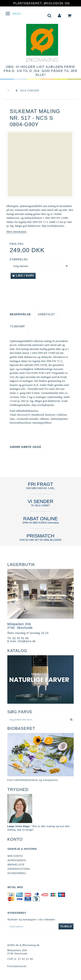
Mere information (16, 232)
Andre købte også (26, 447)
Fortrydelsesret (17, 966)
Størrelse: (19, 259)
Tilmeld (66, 926)
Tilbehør (17, 326)
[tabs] (49, 15)
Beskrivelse (20, 314)
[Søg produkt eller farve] (71, 719)
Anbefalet (46, 314)
